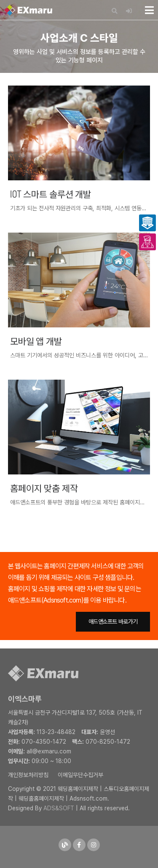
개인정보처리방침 (28, 775)
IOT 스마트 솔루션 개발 (51, 194)
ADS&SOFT (59, 808)
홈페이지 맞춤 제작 (44, 488)
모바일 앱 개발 (36, 341)
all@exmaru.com (49, 751)
